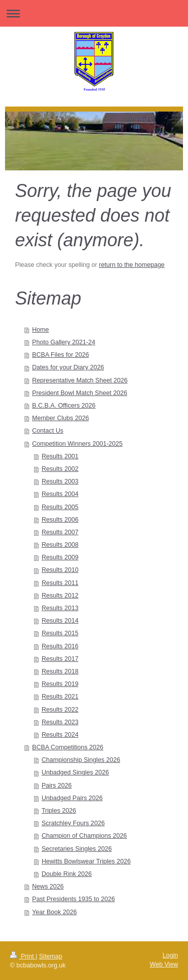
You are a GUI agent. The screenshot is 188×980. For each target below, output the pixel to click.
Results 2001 (60, 456)
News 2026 (48, 887)
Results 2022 (60, 710)
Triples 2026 (59, 811)
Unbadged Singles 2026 (75, 772)
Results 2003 (60, 481)
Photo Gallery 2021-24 (64, 342)
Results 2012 (60, 596)
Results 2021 (60, 697)
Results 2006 (60, 520)
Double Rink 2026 (67, 874)
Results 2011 (60, 583)
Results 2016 (60, 646)
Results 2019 (60, 684)
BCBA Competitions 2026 (68, 747)
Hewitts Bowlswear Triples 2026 (86, 861)
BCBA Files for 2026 (60, 355)
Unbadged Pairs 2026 (72, 798)
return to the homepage (132, 265)
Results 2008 (60, 545)
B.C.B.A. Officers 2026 (64, 406)
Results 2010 (60, 570)
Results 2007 (60, 532)
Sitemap (51, 956)
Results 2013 (60, 608)
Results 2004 (60, 494)
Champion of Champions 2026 (84, 836)
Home (41, 330)
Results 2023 (60, 722)
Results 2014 (60, 621)
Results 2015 (60, 633)
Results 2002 (60, 469)
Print (23, 956)
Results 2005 (60, 507)
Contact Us (48, 431)
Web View (164, 964)
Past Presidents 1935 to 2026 (73, 899)
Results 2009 (60, 557)
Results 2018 (60, 671)
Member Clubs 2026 (60, 418)
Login (170, 955)
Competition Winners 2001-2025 (77, 444)
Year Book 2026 (54, 912)
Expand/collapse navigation (94, 13)
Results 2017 (60, 659)
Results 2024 (60, 735)
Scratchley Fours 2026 (73, 823)
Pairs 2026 (57, 786)
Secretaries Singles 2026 (77, 849)
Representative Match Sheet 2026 (80, 380)
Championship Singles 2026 (81, 760)
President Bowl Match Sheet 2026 (80, 393)
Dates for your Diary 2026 (68, 367)
